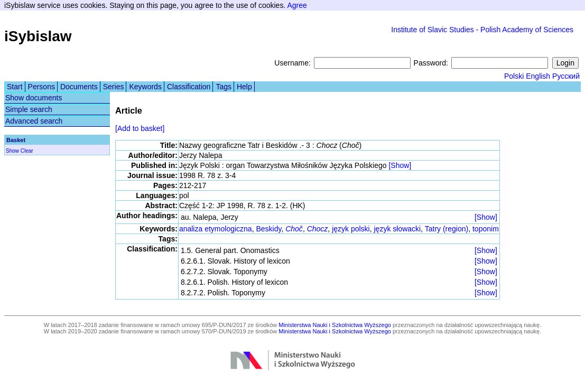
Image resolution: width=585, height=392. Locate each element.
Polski (514, 76)
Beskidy (268, 229)
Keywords (145, 87)
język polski (351, 229)
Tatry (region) (447, 229)
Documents (79, 87)
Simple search (29, 109)
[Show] (400, 165)
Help (244, 87)
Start (15, 87)
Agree (297, 5)
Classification (189, 87)
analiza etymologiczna (216, 229)
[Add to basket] (140, 128)
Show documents (34, 98)
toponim (486, 229)
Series (114, 87)
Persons (41, 87)
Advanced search (34, 121)
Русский (566, 76)
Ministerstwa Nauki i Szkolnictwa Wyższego (335, 325)
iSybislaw (38, 36)
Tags (224, 87)
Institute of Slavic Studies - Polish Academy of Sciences (482, 30)
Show (12, 151)
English (538, 76)
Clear (27, 151)
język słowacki (398, 229)
